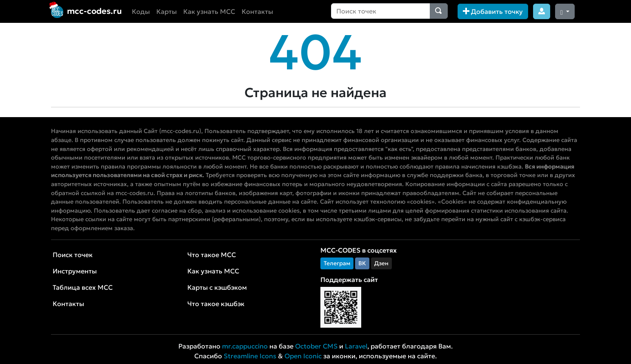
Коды (141, 11)
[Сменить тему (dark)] (565, 11)
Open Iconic (303, 356)
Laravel (356, 346)
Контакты (257, 11)
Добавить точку (493, 11)
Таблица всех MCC (83, 287)
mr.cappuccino (245, 346)
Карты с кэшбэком (217, 287)
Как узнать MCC (209, 11)
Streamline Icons (250, 356)
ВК (362, 263)
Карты (167, 11)
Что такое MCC (212, 255)
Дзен (381, 263)
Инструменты (75, 271)
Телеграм (337, 263)
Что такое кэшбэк (216, 304)
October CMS (316, 346)
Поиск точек (73, 255)
